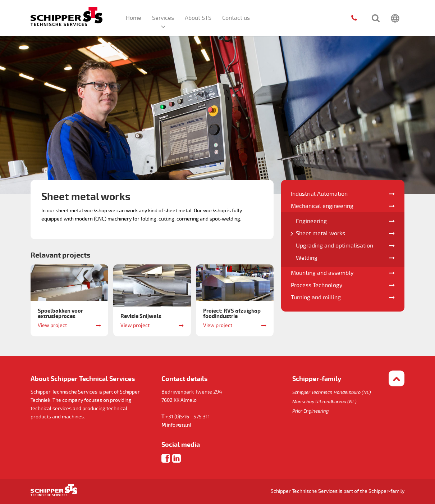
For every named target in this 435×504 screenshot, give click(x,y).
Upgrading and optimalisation (335, 246)
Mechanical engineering (322, 206)
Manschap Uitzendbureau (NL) (324, 402)
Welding (307, 258)
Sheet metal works (320, 233)
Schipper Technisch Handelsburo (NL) (332, 392)
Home (134, 18)
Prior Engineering (310, 411)
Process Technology (317, 285)
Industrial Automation (319, 194)
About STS (198, 18)
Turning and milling (316, 298)
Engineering (311, 221)
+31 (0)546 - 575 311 (188, 417)
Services (163, 18)
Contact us (236, 18)
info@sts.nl (179, 425)
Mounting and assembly (322, 273)
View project (52, 325)
